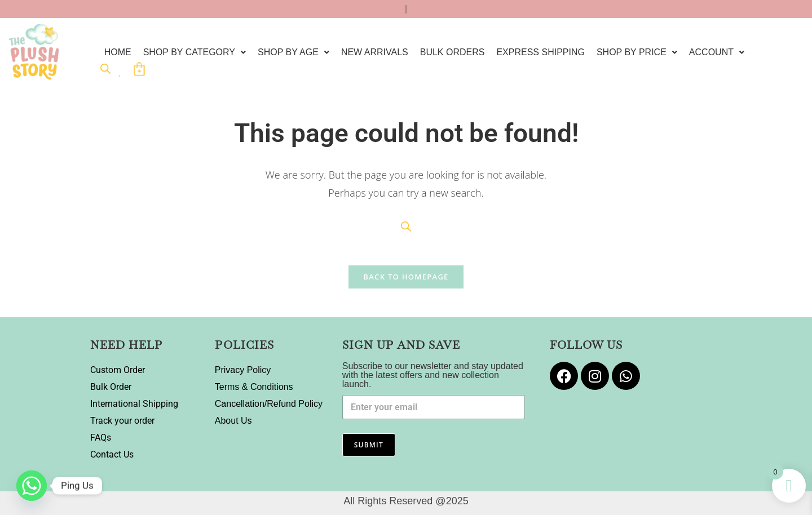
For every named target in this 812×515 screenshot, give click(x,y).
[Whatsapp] (32, 486)
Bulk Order (111, 387)
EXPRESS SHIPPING (540, 52)
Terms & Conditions (254, 387)
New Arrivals (375, 52)
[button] (195, 52)
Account (717, 52)
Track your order (122, 421)
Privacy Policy (243, 370)
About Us (233, 421)
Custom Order (118, 370)
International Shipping (134, 404)
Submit (369, 445)
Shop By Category (195, 52)
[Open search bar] (105, 68)
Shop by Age (294, 52)
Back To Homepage (406, 277)
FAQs (101, 438)
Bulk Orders (453, 52)
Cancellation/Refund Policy (269, 404)
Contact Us (112, 454)
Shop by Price (637, 52)
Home (118, 52)
